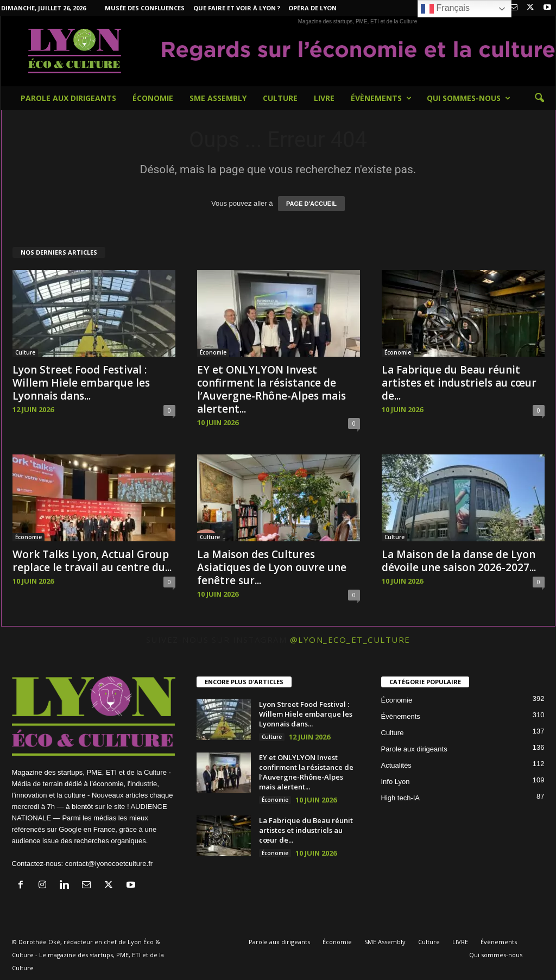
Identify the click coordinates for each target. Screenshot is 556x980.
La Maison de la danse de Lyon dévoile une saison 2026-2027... (459, 561)
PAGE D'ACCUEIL (311, 204)
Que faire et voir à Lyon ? (237, 8)
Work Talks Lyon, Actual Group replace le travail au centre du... (92, 561)
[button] (539, 98)
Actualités (396, 765)
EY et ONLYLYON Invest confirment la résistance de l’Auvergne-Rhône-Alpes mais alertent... (271, 389)
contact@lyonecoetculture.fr (109, 864)
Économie (153, 98)
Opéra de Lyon (312, 8)
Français (445, 9)
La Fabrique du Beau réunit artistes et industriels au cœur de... (459, 383)
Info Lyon (396, 782)
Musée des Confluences (145, 8)
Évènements (381, 98)
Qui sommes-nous (469, 98)
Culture (280, 98)
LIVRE (324, 98)
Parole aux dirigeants (68, 98)
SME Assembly (218, 98)
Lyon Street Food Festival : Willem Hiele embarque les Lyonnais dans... (81, 383)
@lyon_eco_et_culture (350, 640)
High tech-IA (401, 798)
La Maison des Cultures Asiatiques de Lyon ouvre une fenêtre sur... (272, 567)
